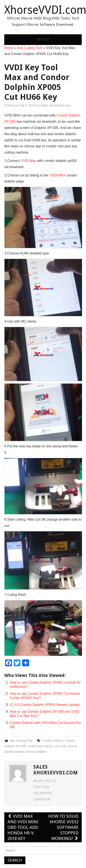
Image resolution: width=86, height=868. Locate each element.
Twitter (41, 787)
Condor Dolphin (53, 741)
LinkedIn (42, 799)
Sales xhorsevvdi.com (55, 105)
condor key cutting (40, 746)
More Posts (45, 781)
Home (9, 48)
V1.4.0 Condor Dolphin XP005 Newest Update (45, 705)
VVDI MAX (57, 175)
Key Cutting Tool (30, 48)
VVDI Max (29, 161)
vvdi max (60, 746)
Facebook (43, 793)
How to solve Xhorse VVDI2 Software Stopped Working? (63, 827)
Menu (43, 40)
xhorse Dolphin (36, 752)
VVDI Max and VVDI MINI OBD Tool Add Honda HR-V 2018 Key (23, 827)
